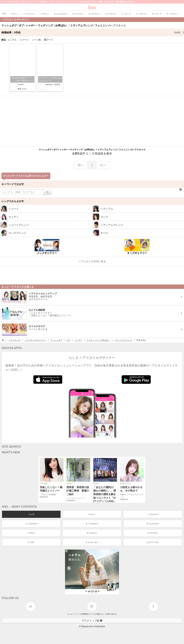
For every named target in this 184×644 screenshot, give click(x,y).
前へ (81, 165)
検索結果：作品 (93, 32)
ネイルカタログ (153, 524)
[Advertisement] (92, 121)
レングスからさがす (13, 201)
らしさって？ (73, 614)
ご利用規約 (84, 614)
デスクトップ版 (92, 621)
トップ (31, 514)
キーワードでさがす (13, 184)
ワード (49, 40)
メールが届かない (97, 614)
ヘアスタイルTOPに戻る (92, 261)
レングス (13, 40)
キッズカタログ (92, 524)
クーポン (31, 542)
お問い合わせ (111, 614)
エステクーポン (153, 542)
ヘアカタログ (153, 514)
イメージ (25, 40)
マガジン (92, 514)
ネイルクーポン (92, 542)
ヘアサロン (31, 533)
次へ (103, 165)
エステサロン (153, 533)
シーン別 (37, 40)
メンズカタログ (31, 524)
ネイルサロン (92, 533)
